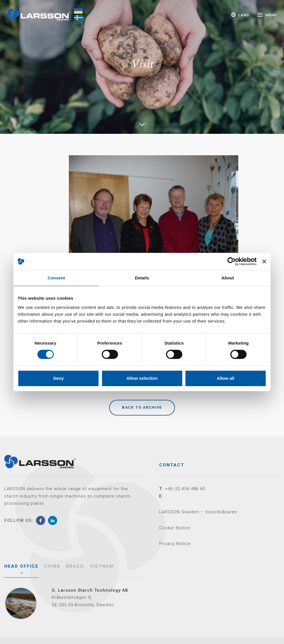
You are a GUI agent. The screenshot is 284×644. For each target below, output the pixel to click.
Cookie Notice (175, 528)
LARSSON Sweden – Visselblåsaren (198, 512)
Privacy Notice (175, 544)
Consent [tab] (56, 278)
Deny (58, 378)
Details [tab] (142, 278)
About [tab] (228, 278)
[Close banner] (264, 261)
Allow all (226, 378)
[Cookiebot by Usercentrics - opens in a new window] (232, 261)
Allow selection (142, 378)
